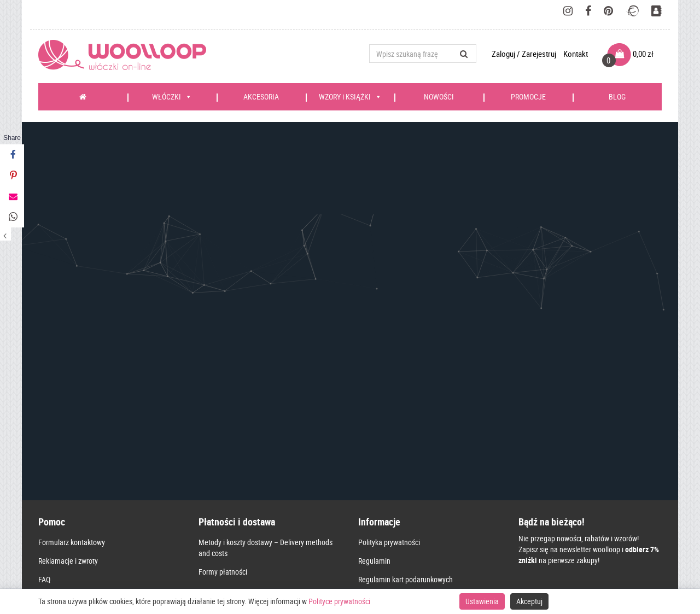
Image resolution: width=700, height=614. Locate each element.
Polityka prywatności (389, 447)
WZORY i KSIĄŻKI (350, 97)
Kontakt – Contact (386, 540)
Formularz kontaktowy (72, 447)
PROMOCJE (528, 97)
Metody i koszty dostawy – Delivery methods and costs (266, 452)
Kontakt (576, 54)
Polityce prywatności (339, 601)
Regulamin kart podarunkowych (406, 484)
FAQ (44, 484)
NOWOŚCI (439, 97)
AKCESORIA (261, 97)
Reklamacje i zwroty (68, 466)
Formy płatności (223, 476)
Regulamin (374, 466)
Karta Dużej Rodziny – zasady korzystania (421, 503)
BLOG (617, 97)
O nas (367, 521)
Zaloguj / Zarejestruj (525, 54)
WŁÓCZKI (172, 97)
